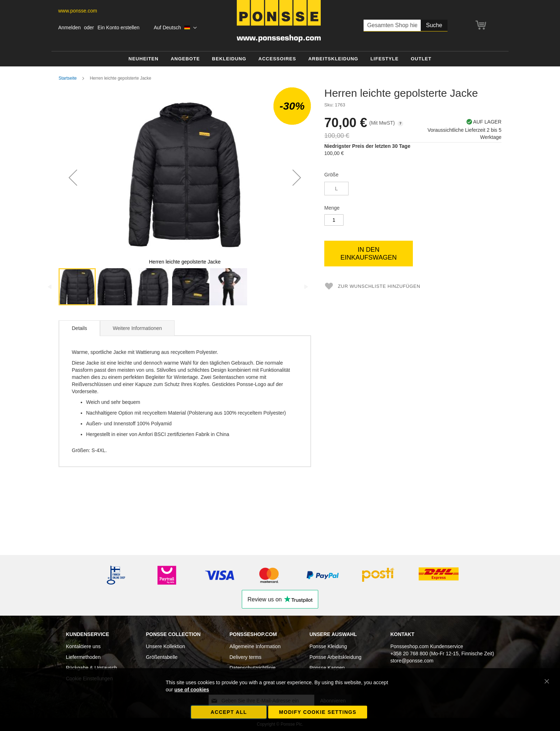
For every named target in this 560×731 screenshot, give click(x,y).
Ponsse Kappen (327, 668)
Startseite (68, 78)
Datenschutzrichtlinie (252, 668)
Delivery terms (245, 657)
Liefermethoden (83, 657)
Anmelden (69, 27)
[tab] (79, 328)
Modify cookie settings (318, 712)
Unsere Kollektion (165, 646)
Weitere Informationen (137, 328)
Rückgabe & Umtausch (91, 668)
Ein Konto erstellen (119, 27)
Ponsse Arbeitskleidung (336, 657)
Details (79, 328)
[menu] (280, 59)
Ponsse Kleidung (328, 646)
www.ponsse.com (78, 11)
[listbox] (413, 189)
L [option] (336, 189)
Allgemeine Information (255, 646)
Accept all (229, 712)
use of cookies (192, 690)
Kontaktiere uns (83, 646)
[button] (175, 28)
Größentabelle (162, 657)
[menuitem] (144, 59)
